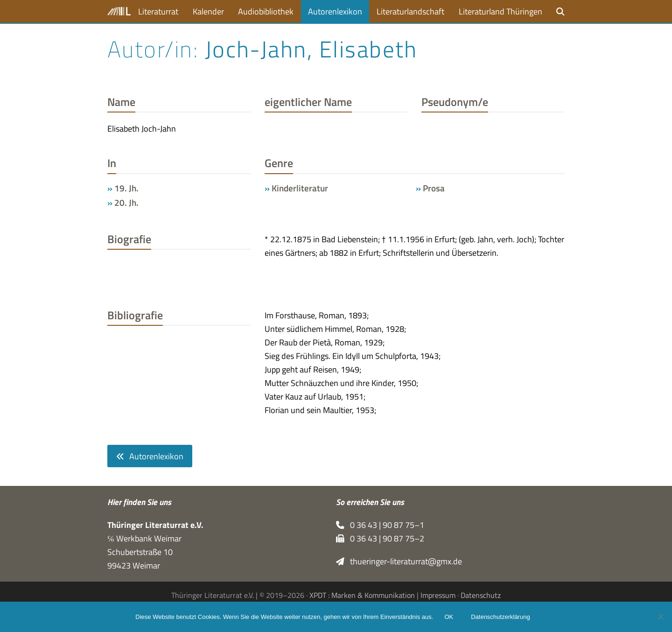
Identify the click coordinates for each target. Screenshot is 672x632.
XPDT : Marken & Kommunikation (362, 595)
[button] (560, 11)
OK (449, 617)
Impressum (438, 595)
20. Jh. (126, 203)
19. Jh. (126, 188)
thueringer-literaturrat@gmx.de (399, 561)
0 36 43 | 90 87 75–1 (380, 525)
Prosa (434, 188)
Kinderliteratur (300, 188)
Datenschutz (481, 595)
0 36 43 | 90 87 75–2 (380, 538)
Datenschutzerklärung (500, 617)
